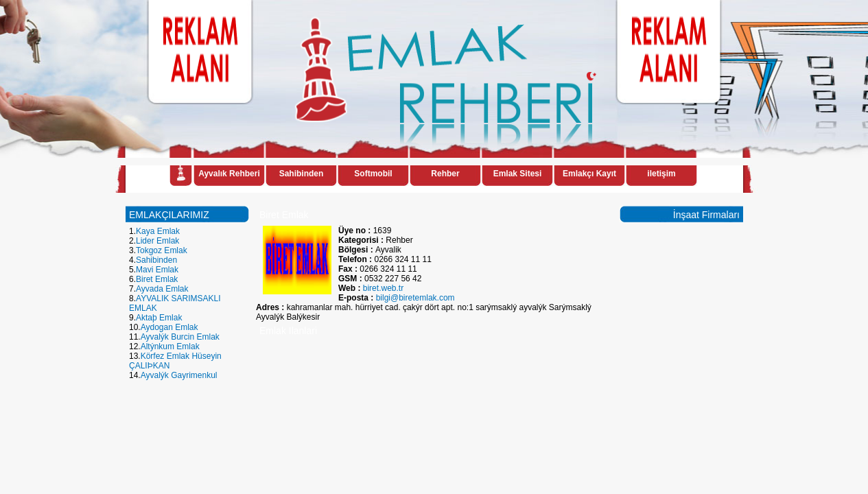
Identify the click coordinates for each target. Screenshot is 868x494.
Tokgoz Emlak (162, 250)
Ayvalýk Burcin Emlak (180, 337)
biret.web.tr (383, 288)
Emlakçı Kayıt (589, 174)
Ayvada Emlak (162, 289)
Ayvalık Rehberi (229, 174)
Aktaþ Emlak (159, 318)
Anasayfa (181, 175)
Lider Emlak (157, 241)
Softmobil (373, 174)
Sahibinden (302, 174)
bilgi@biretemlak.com (415, 298)
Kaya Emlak (158, 231)
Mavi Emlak (157, 270)
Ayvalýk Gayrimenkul (179, 375)
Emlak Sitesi (518, 174)
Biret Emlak (157, 279)
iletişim (661, 174)
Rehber (445, 174)
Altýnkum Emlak (170, 346)
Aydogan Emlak (169, 327)
